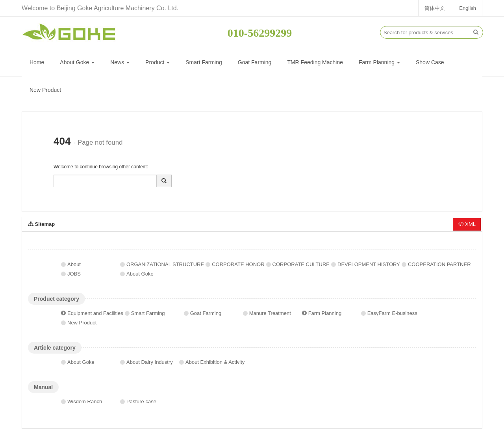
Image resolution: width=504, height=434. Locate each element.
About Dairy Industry (150, 362)
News (120, 62)
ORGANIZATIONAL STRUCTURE (165, 264)
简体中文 (435, 8)
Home (37, 62)
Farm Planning (379, 62)
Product (157, 62)
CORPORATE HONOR (238, 264)
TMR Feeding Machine (315, 62)
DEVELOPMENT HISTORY (369, 264)
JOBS (74, 274)
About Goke (77, 62)
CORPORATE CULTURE (301, 264)
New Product (45, 90)
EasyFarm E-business (392, 313)
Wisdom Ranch (85, 401)
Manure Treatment (270, 313)
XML (467, 224)
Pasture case (141, 401)
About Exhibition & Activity (215, 362)
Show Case (430, 62)
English (468, 8)
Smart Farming (204, 62)
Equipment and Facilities (95, 313)
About (74, 264)
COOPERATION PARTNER (439, 264)
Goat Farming (255, 62)
